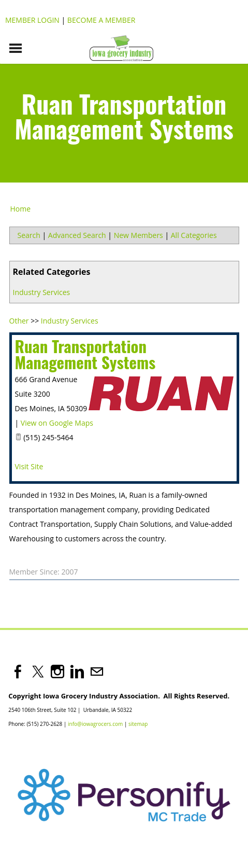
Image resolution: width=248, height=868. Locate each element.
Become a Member (101, 20)
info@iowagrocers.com (95, 724)
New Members (138, 235)
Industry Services (42, 292)
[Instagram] (57, 671)
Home (21, 209)
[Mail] (97, 671)
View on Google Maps (57, 423)
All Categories (194, 235)
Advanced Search (77, 235)
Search (29, 235)
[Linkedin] (77, 671)
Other (19, 321)
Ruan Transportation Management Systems (85, 354)
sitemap (138, 724)
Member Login (32, 20)
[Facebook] (18, 671)
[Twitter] (38, 671)
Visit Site (29, 466)
